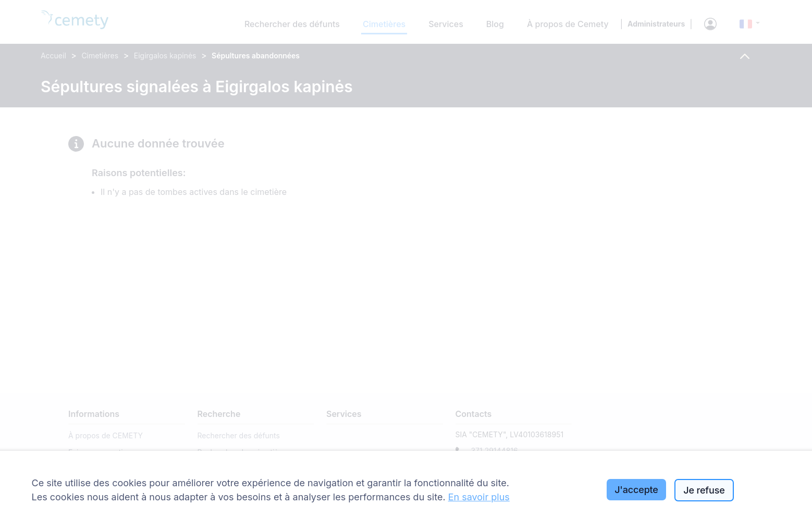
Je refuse (704, 490)
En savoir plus (479, 497)
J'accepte (636, 490)
